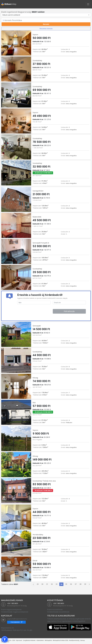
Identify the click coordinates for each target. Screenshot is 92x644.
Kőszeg (35, 378)
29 (38, 584)
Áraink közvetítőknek (55, 610)
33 (57, 584)
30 (42, 584)
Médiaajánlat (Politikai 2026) (60, 640)
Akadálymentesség (74, 640)
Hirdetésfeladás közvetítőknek (58, 612)
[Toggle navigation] (88, 4)
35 (66, 584)
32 (52, 584)
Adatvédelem (40, 640)
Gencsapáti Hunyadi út (41, 243)
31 (47, 584)
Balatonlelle (37, 217)
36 (71, 584)
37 (76, 584)
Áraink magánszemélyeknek (11, 610)
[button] (5, 639)
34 (61, 584)
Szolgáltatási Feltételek (29, 640)
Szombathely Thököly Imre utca (44, 481)
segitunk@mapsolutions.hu (17, 619)
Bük (34, 403)
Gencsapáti (37, 326)
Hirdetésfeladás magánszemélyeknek (15, 612)
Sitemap (83, 640)
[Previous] (33, 584)
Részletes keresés (46, 29)
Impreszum (19, 640)
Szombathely (37, 61)
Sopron (35, 35)
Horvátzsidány (38, 535)
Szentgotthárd (38, 191)
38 (80, 584)
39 (85, 584)
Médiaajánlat (48, 640)
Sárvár (35, 561)
